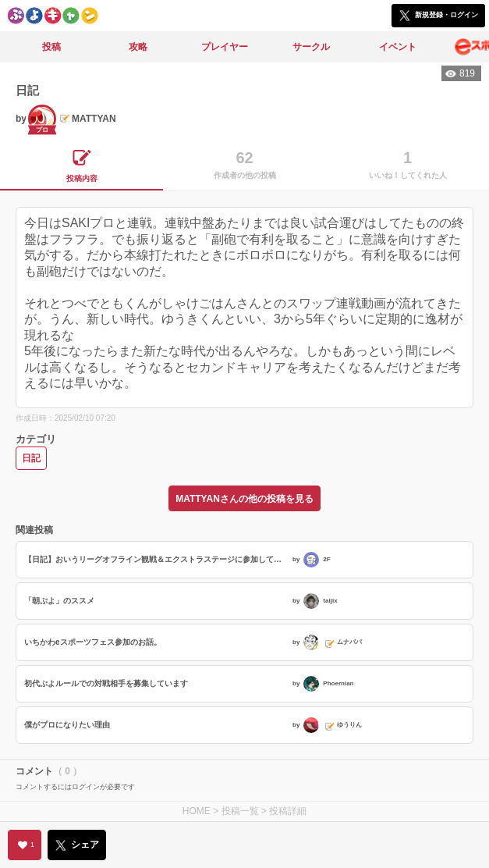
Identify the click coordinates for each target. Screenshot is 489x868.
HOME (197, 811)
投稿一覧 (240, 811)
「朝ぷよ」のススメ (59, 601)
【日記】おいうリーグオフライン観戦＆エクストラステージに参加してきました (156, 559)
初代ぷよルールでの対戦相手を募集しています (106, 683)
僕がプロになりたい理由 (67, 725)
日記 (31, 458)
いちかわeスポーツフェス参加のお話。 (93, 642)
